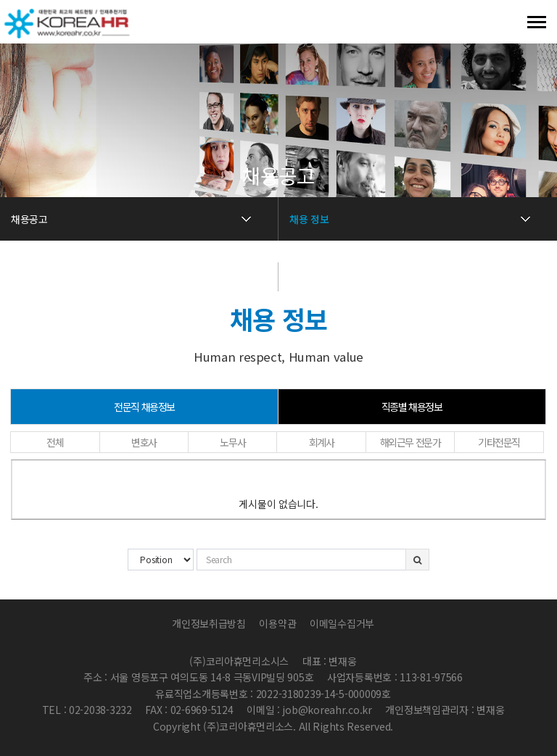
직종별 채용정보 (412, 407)
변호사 (144, 442)
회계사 (322, 442)
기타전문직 (499, 442)
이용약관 (277, 623)
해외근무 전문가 (410, 442)
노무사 (232, 442)
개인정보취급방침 (209, 623)
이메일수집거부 (342, 623)
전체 (55, 442)
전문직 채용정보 (144, 407)
